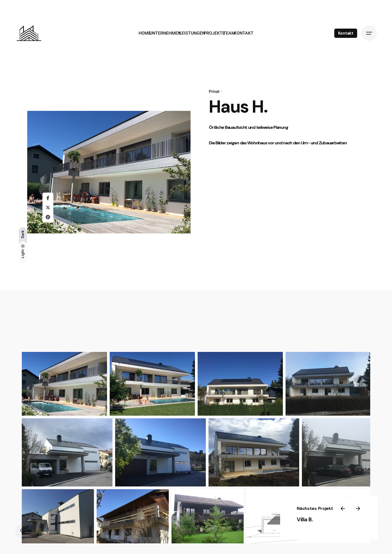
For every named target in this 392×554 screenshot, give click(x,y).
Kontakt (346, 33)
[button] (64, 384)
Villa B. (324, 518)
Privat (214, 92)
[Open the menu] (369, 33)
